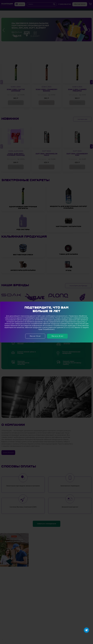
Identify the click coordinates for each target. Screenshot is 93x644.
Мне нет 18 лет (35, 336)
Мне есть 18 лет (57, 336)
